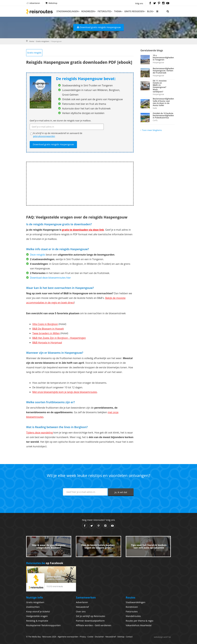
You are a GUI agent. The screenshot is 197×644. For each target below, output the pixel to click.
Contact (129, 637)
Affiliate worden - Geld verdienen (94, 625)
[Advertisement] (80, 184)
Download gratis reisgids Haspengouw (98, 27)
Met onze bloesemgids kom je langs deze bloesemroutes (65, 392)
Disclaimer (99, 637)
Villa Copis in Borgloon (45, 324)
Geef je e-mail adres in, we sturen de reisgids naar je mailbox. (60, 121)
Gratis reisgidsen (135, 11)
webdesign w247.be (162, 637)
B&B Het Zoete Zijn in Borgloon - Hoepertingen (59, 338)
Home (32, 41)
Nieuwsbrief (82, 607)
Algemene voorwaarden (68, 637)
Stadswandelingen (68, 11)
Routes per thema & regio (140, 621)
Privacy (83, 637)
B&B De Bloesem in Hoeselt (48, 329)
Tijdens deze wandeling (39, 433)
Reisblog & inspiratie (37, 621)
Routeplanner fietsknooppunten (43, 625)
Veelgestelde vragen (37, 616)
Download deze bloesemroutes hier (50, 278)
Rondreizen (89, 11)
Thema (119, 11)
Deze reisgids (38, 255)
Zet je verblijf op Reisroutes (90, 616)
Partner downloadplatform (90, 621)
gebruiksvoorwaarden (44, 136)
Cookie (90, 637)
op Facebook (45, 563)
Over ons (81, 611)
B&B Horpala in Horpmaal (47, 343)
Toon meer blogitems (152, 130)
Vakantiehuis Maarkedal (139, 625)
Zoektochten (33, 607)
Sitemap (121, 637)
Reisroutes (39, 12)
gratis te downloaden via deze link (83, 230)
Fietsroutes (105, 11)
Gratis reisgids (34, 53)
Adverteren (33, 3)
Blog (151, 11)
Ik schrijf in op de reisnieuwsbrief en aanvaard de (58, 135)
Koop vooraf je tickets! (38, 611)
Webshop (51, 3)
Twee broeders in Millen (46, 333)
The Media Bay (34, 637)
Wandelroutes (133, 616)
